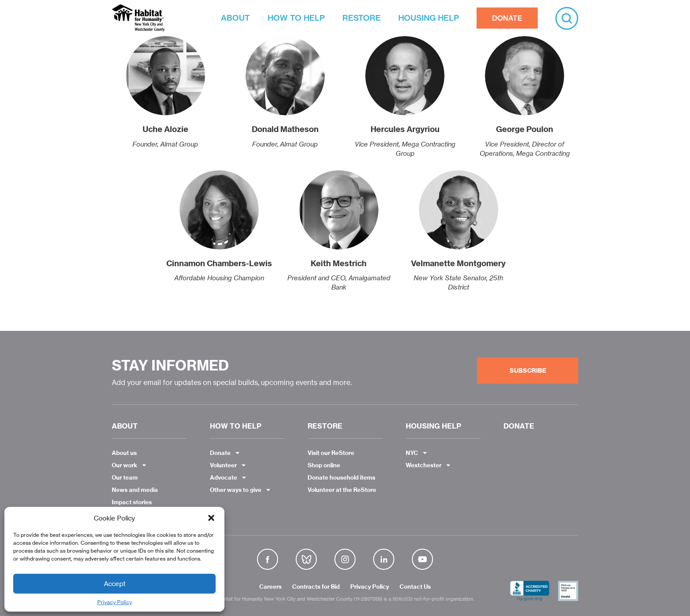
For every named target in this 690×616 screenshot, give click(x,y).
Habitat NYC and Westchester (138, 18)
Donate (220, 453)
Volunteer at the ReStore (342, 490)
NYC (412, 453)
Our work (125, 465)
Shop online (324, 465)
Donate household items (341, 477)
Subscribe (528, 370)
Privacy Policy (115, 602)
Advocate (224, 477)
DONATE (507, 18)
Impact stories (132, 502)
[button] (211, 518)
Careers (270, 587)
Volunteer (223, 465)
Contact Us (415, 587)
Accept (115, 584)
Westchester (424, 465)
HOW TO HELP (296, 18)
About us (124, 453)
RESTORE (362, 18)
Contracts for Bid (316, 587)
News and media (135, 490)
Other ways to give (236, 490)
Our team (125, 477)
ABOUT (235, 18)
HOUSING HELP (429, 18)
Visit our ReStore (331, 453)
